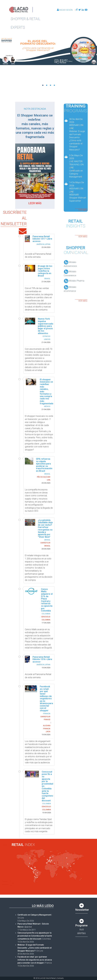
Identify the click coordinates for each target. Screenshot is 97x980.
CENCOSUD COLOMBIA (46, 618)
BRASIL (47, 279)
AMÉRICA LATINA (43, 244)
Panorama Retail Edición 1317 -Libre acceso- (42, 239)
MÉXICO (47, 406)
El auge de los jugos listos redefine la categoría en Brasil (45, 271)
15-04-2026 (46, 668)
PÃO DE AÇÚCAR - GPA (44, 478)
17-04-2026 (46, 623)
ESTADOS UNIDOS (47, 338)
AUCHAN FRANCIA (47, 727)
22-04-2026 (46, 247)
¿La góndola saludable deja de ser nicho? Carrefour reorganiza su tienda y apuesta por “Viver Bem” (45, 529)
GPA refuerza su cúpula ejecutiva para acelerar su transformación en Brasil (44, 465)
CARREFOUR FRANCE (45, 718)
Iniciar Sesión (65, 10)
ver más (83, 210)
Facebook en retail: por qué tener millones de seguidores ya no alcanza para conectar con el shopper (46, 699)
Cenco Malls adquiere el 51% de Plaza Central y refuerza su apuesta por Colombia (47, 600)
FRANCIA (47, 714)
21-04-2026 (46, 282)
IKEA (48, 732)
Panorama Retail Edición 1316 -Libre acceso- (42, 659)
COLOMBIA (46, 614)
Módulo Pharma (74, 281)
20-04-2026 (46, 483)
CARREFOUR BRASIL (45, 544)
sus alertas (81, 927)
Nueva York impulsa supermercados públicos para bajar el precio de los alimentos (46, 326)
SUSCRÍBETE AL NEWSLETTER (14, 218)
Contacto (60, 978)
